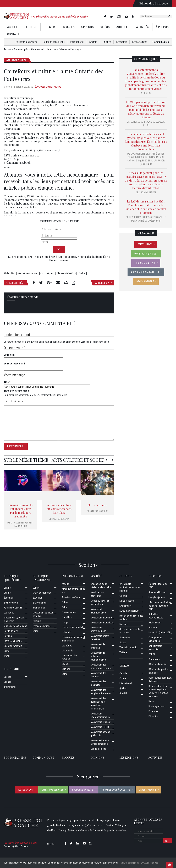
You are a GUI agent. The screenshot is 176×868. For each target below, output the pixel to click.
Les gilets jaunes (157, 597)
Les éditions (129, 757)
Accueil (12, 27)
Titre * (7, 382)
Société (93, 42)
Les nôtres (9, 613)
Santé (7, 651)
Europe (65, 622)
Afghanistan (155, 623)
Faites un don (145, 244)
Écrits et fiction (127, 601)
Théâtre (123, 652)
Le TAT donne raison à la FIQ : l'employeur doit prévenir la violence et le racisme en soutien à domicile (146, 207)
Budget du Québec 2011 (160, 633)
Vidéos (105, 27)
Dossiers (50, 27)
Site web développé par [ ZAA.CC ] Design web (139, 863)
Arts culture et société (16, 60)
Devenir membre (145, 281)
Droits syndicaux (157, 706)
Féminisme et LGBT (13, 608)
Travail (7, 656)
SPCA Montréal (148, 193)
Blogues (69, 27)
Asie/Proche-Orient (71, 597)
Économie (122, 42)
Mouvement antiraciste (102, 623)
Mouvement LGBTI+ (100, 727)
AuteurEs (123, 27)
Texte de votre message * (17, 391)
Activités (143, 27)
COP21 (152, 654)
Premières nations (13, 641)
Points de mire (11, 631)
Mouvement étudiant (101, 722)
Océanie (66, 664)
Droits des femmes (42, 593)
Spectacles (125, 638)
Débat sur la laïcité (158, 664)
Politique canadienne (54, 42)
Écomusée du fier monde (48, 87)
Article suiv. (103, 283)
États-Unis (67, 617)
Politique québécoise (26, 42)
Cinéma (123, 596)
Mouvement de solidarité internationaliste (98, 656)
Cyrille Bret (18, 523)
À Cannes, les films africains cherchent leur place (59, 509)
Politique (8, 636)
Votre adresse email (14, 364)
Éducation (9, 598)
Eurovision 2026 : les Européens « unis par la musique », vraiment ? (21, 511)
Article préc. (15, 283)
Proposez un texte (145, 263)
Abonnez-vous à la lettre (145, 272)
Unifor (148, 93)
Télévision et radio (128, 647)
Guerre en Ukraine (157, 592)
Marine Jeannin (61, 519)
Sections (31, 27)
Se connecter (111, 863)
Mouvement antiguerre (101, 618)
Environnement (11, 603)
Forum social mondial (72, 627)
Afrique (65, 584)
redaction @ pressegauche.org (20, 843)
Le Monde (66, 632)
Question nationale (13, 646)
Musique (124, 624)
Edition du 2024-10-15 (66, 273)
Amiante (153, 628)
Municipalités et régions (15, 626)
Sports (123, 642)
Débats (7, 593)
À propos (162, 27)
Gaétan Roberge (99, 511)
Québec (82, 273)
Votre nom (9, 355)
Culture (107, 42)
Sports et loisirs (98, 749)
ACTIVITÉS (156, 757)
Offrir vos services (145, 254)
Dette (151, 701)
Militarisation (68, 651)
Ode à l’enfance (98, 505)
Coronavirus (154, 659)
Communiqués (161, 42)
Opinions (87, 27)
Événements (125, 606)
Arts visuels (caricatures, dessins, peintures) (130, 587)
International (77, 42)
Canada (7, 682)
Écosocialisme (140, 42)
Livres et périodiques (130, 611)
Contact (13, 34)
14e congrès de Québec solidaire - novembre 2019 (160, 606)
